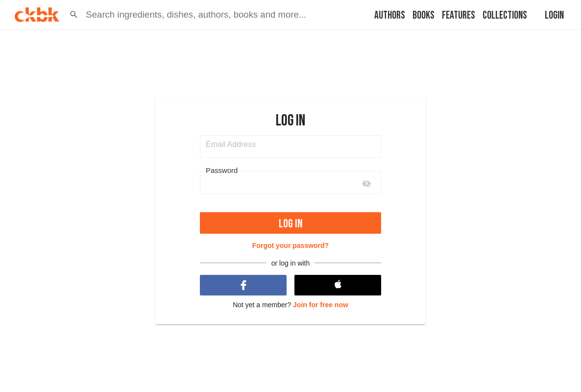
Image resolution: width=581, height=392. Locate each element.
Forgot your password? (290, 245)
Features (459, 15)
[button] (74, 15)
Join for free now (321, 305)
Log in (291, 224)
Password (222, 171)
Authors (390, 15)
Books (424, 15)
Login (554, 15)
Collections (505, 15)
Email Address (231, 145)
